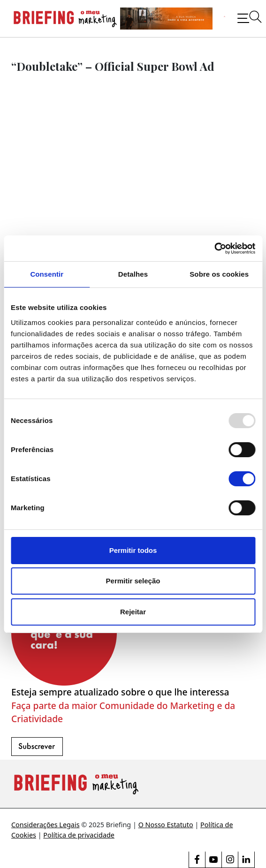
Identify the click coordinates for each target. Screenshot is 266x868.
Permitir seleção (133, 581)
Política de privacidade (79, 835)
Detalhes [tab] (133, 274)
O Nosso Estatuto (166, 825)
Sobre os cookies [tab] (219, 274)
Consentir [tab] (47, 274)
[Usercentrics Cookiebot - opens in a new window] (214, 249)
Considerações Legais (46, 825)
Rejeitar (133, 612)
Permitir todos (133, 550)
